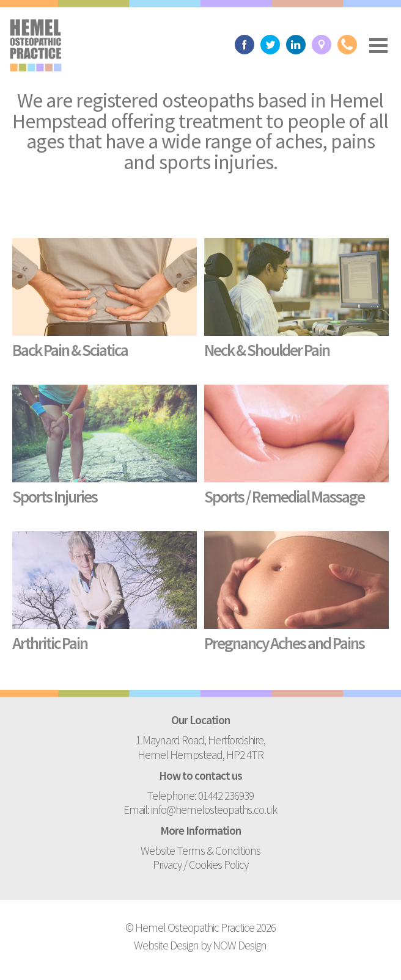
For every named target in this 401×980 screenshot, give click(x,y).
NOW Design (240, 945)
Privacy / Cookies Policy (200, 865)
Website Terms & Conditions (200, 851)
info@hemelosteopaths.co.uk (214, 810)
